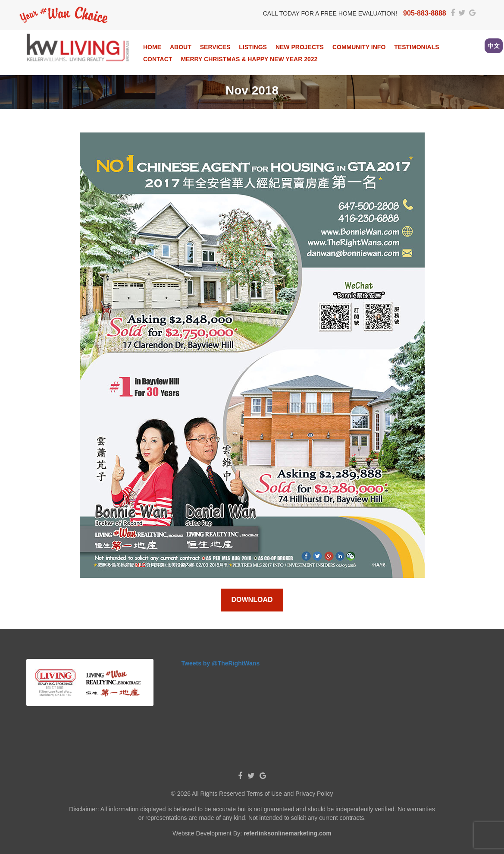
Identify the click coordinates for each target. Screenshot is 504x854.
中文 (494, 46)
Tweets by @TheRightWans (221, 663)
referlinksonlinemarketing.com (288, 833)
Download (252, 600)
